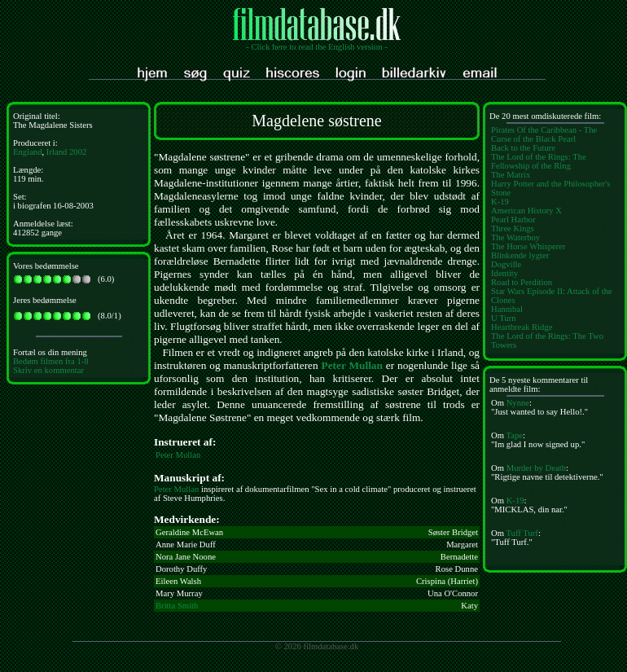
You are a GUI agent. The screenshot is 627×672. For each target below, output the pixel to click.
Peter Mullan (352, 365)
